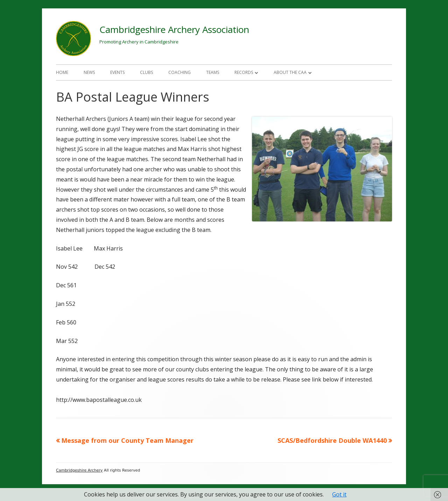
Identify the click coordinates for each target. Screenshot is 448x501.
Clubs (146, 72)
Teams (213, 72)
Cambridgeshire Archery (79, 470)
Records (244, 72)
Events (117, 72)
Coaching (180, 72)
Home (62, 72)
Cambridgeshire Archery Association (174, 29)
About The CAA (290, 72)
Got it (339, 494)
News (89, 72)
